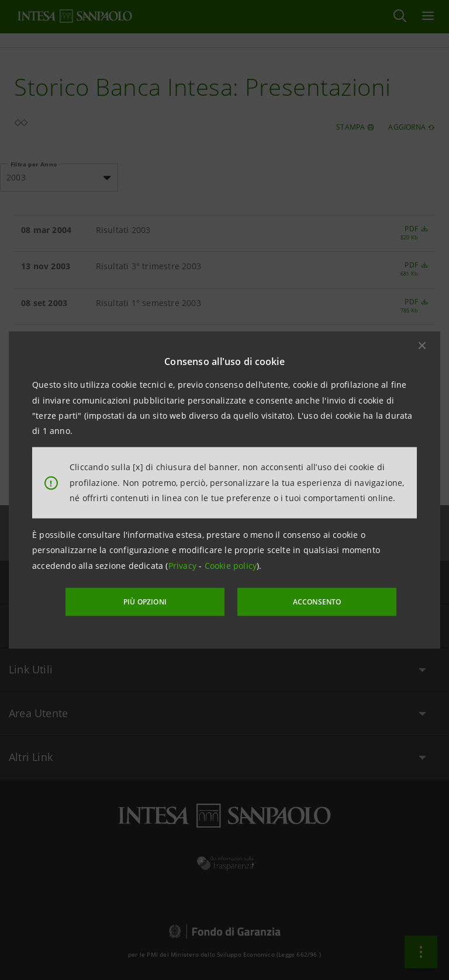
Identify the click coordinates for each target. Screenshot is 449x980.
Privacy (184, 566)
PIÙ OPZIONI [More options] (154, 601)
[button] (422, 346)
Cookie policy (231, 566)
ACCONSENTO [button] (309, 601)
